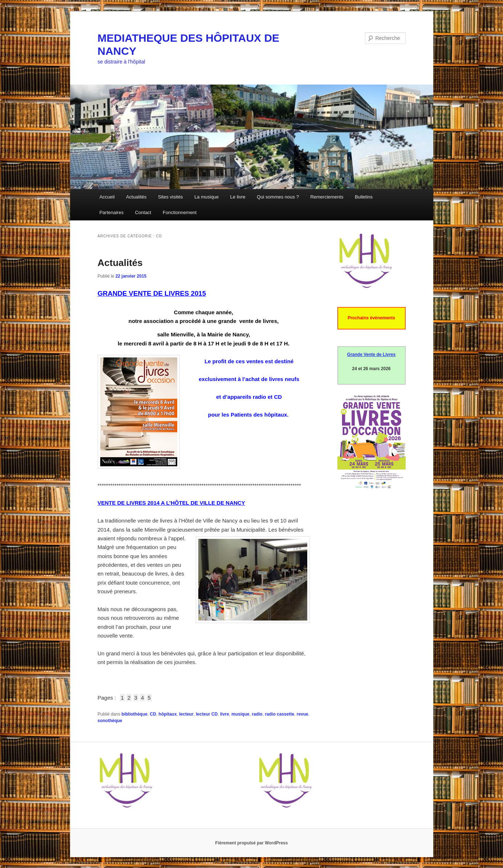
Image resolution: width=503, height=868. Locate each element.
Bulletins (364, 197)
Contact (143, 212)
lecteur (186, 714)
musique (240, 714)
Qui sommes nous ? (278, 197)
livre (225, 714)
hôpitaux (168, 714)
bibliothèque (135, 714)
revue (303, 714)
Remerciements (327, 197)
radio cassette (279, 714)
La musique (206, 197)
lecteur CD (207, 714)
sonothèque (110, 721)
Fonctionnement (180, 212)
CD (153, 714)
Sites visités (171, 197)
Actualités (136, 197)
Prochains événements (371, 318)
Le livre (238, 197)
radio (257, 714)
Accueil (107, 197)
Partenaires (111, 212)
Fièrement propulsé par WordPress (252, 843)
